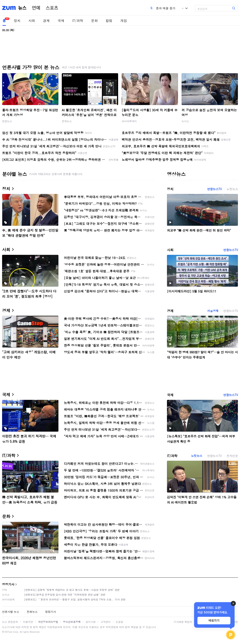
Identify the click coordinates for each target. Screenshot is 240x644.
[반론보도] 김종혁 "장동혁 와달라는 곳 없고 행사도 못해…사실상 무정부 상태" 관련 (72, 590)
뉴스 (22, 8)
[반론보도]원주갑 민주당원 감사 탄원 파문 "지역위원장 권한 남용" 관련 (65, 595)
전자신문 (232, 456)
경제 (46, 21)
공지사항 (91, 622)
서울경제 (213, 311)
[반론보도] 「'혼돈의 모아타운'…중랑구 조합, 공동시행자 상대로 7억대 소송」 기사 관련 (75, 599)
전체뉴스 (32, 612)
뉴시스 (185, 121)
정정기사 (8, 584)
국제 (61, 21)
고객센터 (106, 622)
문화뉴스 (67, 121)
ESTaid (8, 632)
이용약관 (28, 622)
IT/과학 (78, 21)
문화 (94, 21)
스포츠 (52, 8)
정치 (17, 21)
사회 (32, 21)
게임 (124, 21)
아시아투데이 (129, 121)
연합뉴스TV (214, 189)
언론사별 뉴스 (11, 612)
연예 (36, 8)
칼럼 (109, 21)
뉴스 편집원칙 (10, 622)
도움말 (119, 622)
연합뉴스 (7, 121)
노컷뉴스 (232, 189)
